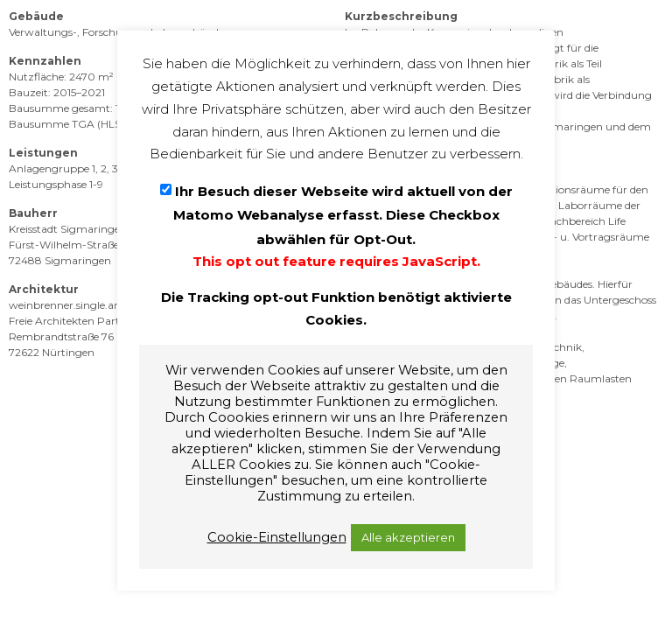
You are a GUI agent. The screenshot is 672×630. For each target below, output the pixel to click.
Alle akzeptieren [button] (408, 537)
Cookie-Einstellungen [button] (277, 537)
